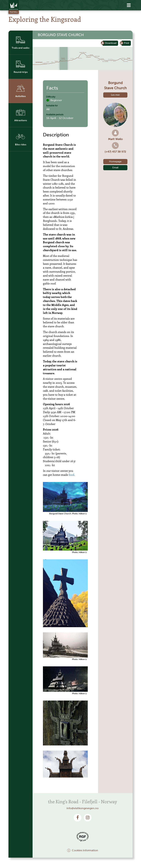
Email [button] (115, 168)
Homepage (115, 161)
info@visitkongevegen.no (83, 808)
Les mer (115, 95)
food (72, 475)
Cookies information (83, 850)
